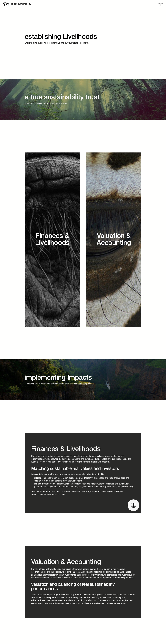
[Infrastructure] (114, 235)
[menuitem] (159, 4)
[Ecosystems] (52, 235)
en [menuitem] (159, 4)
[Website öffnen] (133, 497)
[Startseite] (6, 4)
